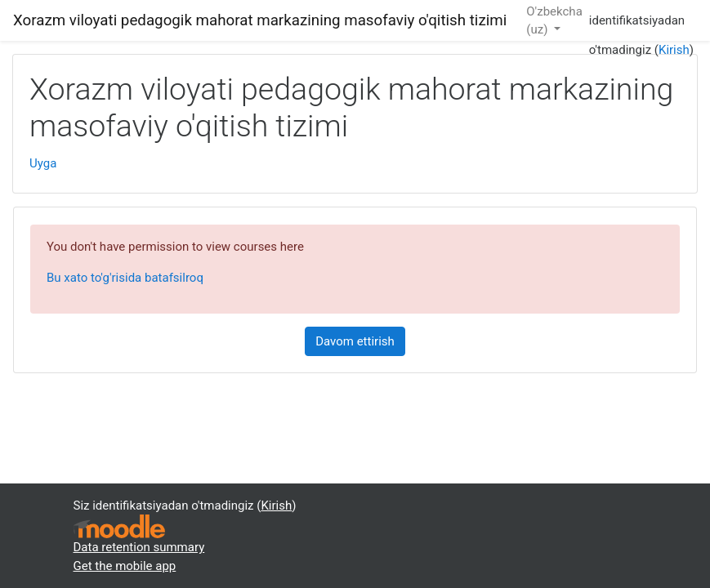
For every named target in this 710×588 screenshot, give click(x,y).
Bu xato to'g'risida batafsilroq (125, 278)
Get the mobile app (125, 566)
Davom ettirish (355, 341)
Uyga (43, 163)
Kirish (674, 50)
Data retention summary (139, 547)
